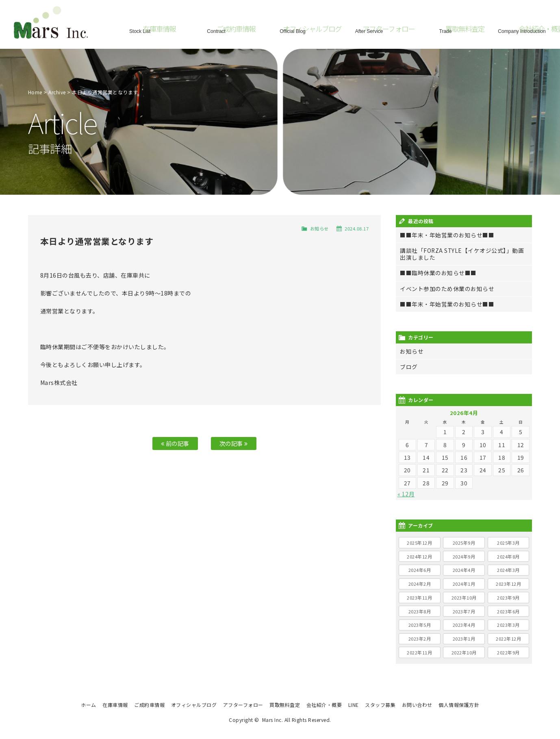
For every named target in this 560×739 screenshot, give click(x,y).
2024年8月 (508, 556)
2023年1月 (464, 639)
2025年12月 (419, 543)
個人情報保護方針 (459, 705)
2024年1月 (464, 584)
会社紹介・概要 (324, 705)
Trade (445, 30)
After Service (369, 30)
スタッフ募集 (380, 705)
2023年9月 (508, 598)
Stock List (140, 30)
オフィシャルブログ (194, 705)
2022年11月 (419, 652)
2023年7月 (464, 611)
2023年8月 (420, 611)
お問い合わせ (417, 705)
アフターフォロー (243, 705)
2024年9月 (464, 556)
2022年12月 (508, 639)
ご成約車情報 (149, 705)
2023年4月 (464, 625)
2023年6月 (508, 611)
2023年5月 (420, 625)
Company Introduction (522, 30)
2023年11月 (419, 598)
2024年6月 (420, 570)
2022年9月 (508, 652)
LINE (354, 705)
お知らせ (319, 228)
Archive (57, 92)
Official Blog (293, 30)
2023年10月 (464, 598)
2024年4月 (464, 570)
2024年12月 (419, 556)
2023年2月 (420, 639)
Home (35, 92)
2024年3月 (508, 570)
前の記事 (175, 443)
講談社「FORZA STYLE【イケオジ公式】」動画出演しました (462, 254)
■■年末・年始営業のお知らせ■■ (447, 235)
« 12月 (406, 494)
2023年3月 (508, 625)
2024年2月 (420, 584)
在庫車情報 (115, 705)
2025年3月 (508, 543)
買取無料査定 (285, 705)
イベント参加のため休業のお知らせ (447, 289)
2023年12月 (508, 584)
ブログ (409, 367)
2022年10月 (464, 652)
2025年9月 (464, 543)
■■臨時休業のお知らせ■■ (438, 273)
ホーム (89, 705)
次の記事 (234, 443)
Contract (216, 30)
